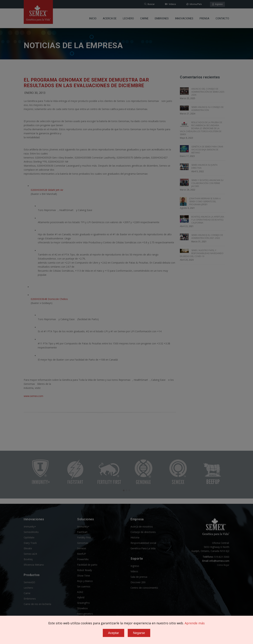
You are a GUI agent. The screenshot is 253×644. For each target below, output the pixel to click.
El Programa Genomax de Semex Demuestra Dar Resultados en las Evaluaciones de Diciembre (86, 83)
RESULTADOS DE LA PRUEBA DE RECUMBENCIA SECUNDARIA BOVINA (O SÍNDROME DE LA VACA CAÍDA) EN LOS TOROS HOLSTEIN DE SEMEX (201, 128)
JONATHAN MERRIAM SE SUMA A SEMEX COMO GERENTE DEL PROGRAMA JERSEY (205, 201)
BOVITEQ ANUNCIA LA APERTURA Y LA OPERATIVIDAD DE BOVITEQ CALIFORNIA (208, 220)
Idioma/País (194, 4)
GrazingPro (83, 603)
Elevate (28, 548)
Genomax (83, 543)
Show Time (84, 576)
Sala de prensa (139, 577)
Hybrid (81, 597)
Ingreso (217, 4)
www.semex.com (33, 396)
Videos (170, 4)
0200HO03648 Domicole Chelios (49, 299)
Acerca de (110, 18)
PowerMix (83, 559)
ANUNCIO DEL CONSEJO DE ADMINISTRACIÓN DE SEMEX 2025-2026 (208, 92)
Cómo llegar (223, 565)
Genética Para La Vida (143, 548)
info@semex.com (219, 561)
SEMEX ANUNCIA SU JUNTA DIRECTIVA (204, 166)
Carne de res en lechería (37, 604)
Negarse (139, 633)
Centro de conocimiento (144, 588)
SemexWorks (31, 532)
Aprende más (195, 623)
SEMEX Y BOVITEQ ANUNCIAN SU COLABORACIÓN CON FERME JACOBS (207, 183)
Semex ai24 (30, 554)
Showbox (82, 608)
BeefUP (82, 554)
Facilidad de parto (87, 565)
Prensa (204, 18)
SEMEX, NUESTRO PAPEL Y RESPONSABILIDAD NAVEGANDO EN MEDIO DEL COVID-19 (202, 253)
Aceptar (113, 633)
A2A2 (80, 592)
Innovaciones (184, 18)
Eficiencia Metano (34, 565)
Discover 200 (138, 582)
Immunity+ (30, 527)
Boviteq (28, 559)
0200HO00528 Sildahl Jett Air (47, 190)
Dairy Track (30, 543)
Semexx (82, 548)
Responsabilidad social (143, 543)
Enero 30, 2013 (35, 93)
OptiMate (29, 537)
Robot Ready (85, 570)
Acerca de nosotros (142, 527)
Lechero (128, 18)
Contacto (222, 18)
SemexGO (29, 582)
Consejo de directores (143, 532)
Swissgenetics (85, 614)
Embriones (162, 18)
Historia (135, 537)
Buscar (149, 4)
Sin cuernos (84, 586)
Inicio (93, 18)
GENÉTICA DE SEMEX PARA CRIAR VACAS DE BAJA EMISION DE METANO (207, 150)
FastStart (82, 532)
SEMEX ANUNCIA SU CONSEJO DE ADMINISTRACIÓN (207, 109)
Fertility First (84, 537)
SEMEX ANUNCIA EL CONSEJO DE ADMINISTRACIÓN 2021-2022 (207, 237)
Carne (144, 18)
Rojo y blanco (85, 581)
